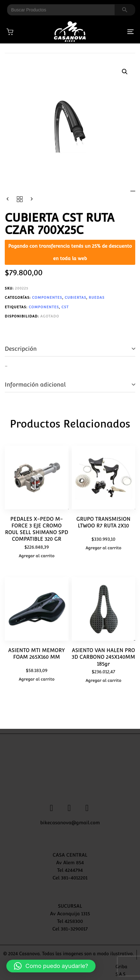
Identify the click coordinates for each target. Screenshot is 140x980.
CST (65, 307)
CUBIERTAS (76, 298)
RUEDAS (97, 298)
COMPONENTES (47, 298)
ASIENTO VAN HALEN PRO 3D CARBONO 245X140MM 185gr (103, 657)
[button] (125, 72)
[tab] (70, 349)
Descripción (21, 349)
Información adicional (35, 385)
